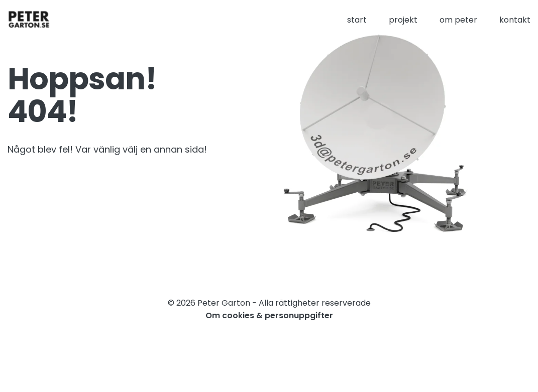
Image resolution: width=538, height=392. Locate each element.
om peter (458, 20)
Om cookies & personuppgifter (269, 315)
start (357, 20)
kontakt (515, 20)
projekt (403, 20)
